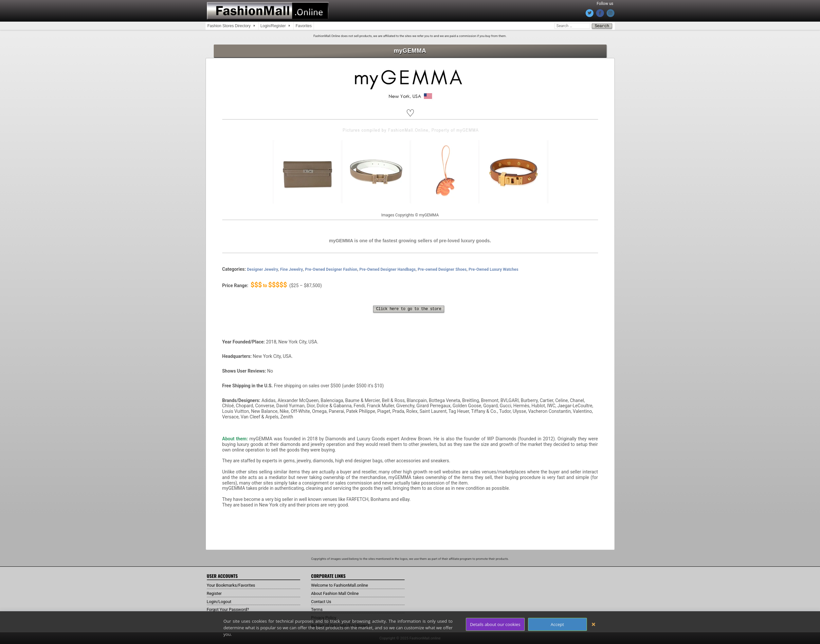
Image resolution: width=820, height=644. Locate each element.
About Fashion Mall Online (338, 593)
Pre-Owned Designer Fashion (331, 269)
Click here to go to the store (409, 309)
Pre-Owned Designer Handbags (388, 269)
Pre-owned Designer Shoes (442, 269)
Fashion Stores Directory (229, 26)
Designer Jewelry (262, 269)
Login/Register (273, 26)
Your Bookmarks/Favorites (234, 585)
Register (215, 593)
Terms (317, 609)
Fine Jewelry (292, 269)
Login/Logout (221, 601)
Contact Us (322, 601)
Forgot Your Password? (230, 609)
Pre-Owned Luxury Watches (494, 269)
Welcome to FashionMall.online (343, 585)
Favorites (304, 26)
